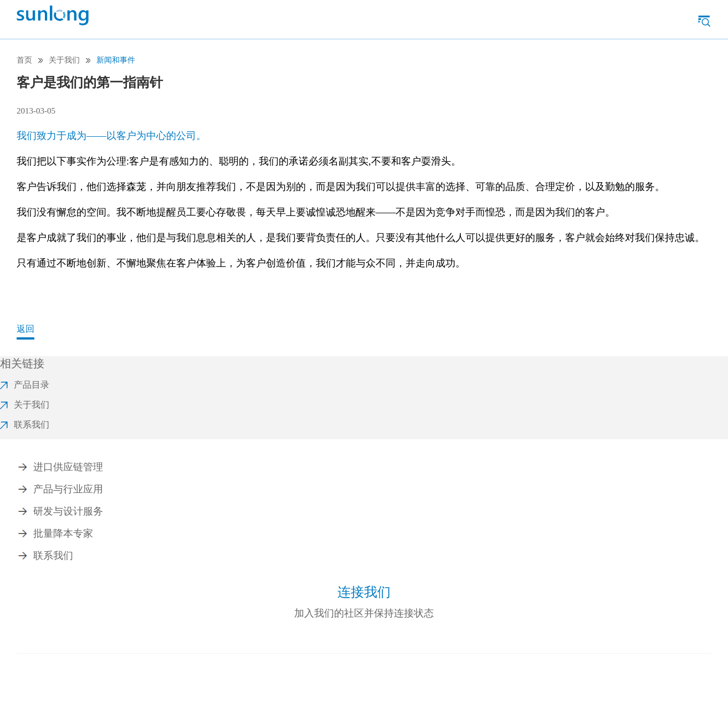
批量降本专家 (63, 533)
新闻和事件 (116, 60)
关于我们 (64, 60)
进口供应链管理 (68, 467)
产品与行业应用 (68, 489)
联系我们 (53, 556)
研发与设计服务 (68, 511)
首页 (24, 60)
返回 (25, 329)
